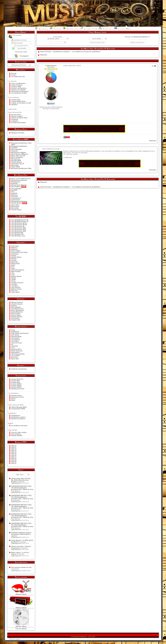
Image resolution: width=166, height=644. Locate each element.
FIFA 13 (14, 451)
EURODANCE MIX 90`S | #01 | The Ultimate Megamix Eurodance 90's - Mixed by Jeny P (22, 516)
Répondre (44, 55)
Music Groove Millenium (20, 154)
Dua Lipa (14, 291)
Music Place (15, 205)
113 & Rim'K (16, 356)
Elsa (13, 267)
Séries (13, 399)
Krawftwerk (15, 332)
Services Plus (16, 115)
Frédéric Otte (16, 320)
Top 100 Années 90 (18, 226)
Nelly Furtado (16, 271)
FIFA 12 (14, 449)
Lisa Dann (15, 286)
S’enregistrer (24, 56)
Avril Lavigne (16, 251)
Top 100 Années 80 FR (19, 223)
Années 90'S (16, 382)
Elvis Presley (16, 314)
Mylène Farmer (16, 289)
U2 (12, 344)
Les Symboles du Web (19, 93)
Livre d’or (91, 29)
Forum (58, 29)
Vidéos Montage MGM (19, 407)
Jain (13, 273)
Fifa (13, 192)
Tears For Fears (17, 343)
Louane (14, 260)
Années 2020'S (16, 387)
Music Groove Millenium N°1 (21, 179)
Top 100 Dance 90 (17, 234)
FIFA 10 (14, 446)
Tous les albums (21, 629)
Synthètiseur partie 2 (19, 417)
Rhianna (14, 248)
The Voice (15, 197)
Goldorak (14, 151)
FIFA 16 (14, 455)
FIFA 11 (14, 447)
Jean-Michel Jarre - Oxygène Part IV (93, 49)
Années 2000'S (16, 384)
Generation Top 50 (18, 164)
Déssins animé (16, 395)
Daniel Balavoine (17, 312)
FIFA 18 (14, 458)
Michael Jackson (17, 302)
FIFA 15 (14, 454)
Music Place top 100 (18, 156)
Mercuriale (15, 165)
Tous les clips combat (19, 432)
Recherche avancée (141, 37)
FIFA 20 (14, 462)
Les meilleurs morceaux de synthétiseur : (87, 52)
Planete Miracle (17, 162)
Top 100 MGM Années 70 (20, 221)
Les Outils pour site (18, 77)
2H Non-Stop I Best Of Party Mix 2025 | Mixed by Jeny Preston (21, 480)
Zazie (13, 268)
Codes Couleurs (17, 85)
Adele (13, 265)
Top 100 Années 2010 (19, 229)
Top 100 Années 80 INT (19, 225)
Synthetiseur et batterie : (62, 52)
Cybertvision (16, 200)
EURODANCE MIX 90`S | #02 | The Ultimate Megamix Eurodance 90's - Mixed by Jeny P (22, 507)
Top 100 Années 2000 (19, 228)
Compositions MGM (18, 409)
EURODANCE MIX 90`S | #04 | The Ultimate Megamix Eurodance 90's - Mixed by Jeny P (22, 489)
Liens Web (125, 29)
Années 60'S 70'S (17, 379)
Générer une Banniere (19, 88)
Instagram (15, 121)
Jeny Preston (16, 287)
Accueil (44, 29)
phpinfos (14, 105)
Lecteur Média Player (19, 101)
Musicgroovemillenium (19, 146)
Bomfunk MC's (16, 349)
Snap (13, 330)
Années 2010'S (16, 386)
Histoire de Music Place (19, 118)
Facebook (15, 119)
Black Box (15, 262)
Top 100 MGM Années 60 (20, 220)
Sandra (14, 256)
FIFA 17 (14, 457)
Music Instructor (17, 351)
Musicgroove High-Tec (19, 185)
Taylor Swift (15, 292)
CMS (65, 642)
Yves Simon (15, 318)
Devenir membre (17, 116)
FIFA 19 (14, 460)
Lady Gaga (15, 246)
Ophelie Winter (16, 257)
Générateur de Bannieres (20, 91)
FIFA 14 (14, 452)
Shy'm (13, 281)
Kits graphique (16, 189)
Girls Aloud (15, 335)
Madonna (14, 195)
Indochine (15, 346)
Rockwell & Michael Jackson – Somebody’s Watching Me (22, 533)
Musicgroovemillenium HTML (21, 168)
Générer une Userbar (19, 90)
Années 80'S (16, 381)
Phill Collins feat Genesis (20, 333)
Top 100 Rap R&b (17, 233)
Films (13, 400)
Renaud (14, 306)
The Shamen (16, 340)
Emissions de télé (17, 397)
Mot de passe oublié (21, 52)
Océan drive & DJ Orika (19, 252)
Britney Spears (16, 276)
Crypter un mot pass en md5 (21, 103)
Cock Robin (15, 338)
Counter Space (16, 210)
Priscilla (14, 284)
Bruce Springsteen (18, 310)
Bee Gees (15, 357)
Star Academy (19, 187)
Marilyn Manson (17, 317)
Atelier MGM (16, 167)
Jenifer (14, 279)
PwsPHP (14, 190)
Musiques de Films (18, 133)
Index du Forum (46, 52)
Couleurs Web (16, 87)
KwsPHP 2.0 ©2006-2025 (74, 642)
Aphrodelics (16, 352)
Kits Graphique (17, 149)
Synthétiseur (16, 415)
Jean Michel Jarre (17, 309)
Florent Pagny (16, 315)
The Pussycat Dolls (18, 354)
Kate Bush (15, 254)
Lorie (13, 275)
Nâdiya (14, 278)
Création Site (16, 100)
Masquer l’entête (100, 32)
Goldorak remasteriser (19, 369)
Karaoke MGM (16, 160)
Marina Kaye (16, 264)
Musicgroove (16, 159)
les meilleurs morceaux (19, 426)
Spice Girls (15, 359)
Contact (108, 29)
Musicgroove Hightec (19, 153)
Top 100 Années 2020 (19, 231)
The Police (15, 341)
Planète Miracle (19, 203)
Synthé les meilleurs (18, 419)
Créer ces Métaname (18, 83)
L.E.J (13, 348)
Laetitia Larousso (17, 283)
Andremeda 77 (16, 198)
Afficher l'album (21, 594)
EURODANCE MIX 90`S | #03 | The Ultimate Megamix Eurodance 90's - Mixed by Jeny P (22, 498)
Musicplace (15, 206)
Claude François (17, 304)
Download (73, 29)
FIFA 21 (14, 463)
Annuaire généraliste (19, 123)
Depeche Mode (16, 336)
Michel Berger (16, 307)
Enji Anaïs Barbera (18, 270)
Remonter (153, 141)
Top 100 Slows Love (18, 236)
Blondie (14, 259)
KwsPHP (14, 148)
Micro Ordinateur (17, 157)
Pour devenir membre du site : (22, 567)
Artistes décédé (17, 436)
